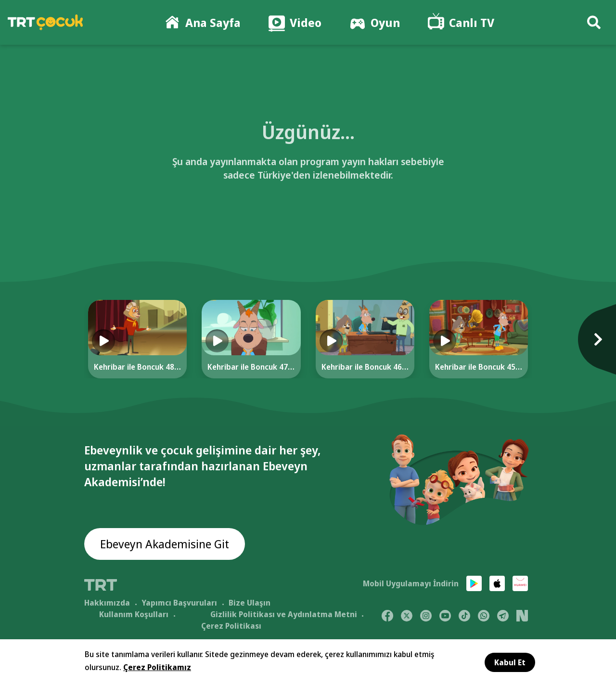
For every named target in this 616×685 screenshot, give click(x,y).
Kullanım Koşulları (134, 614)
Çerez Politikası (231, 626)
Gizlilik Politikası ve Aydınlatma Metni (284, 614)
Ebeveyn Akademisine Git (165, 544)
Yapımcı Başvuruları (179, 603)
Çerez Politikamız (157, 667)
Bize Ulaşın (250, 603)
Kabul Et (510, 662)
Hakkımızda (107, 603)
